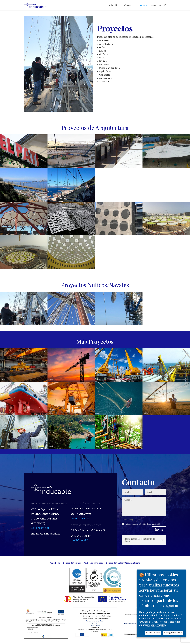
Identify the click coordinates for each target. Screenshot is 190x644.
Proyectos (142, 5)
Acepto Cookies (153, 633)
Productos (126, 5)
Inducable (113, 5)
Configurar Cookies (173, 633)
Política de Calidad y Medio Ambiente (123, 563)
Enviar (159, 530)
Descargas (156, 5)
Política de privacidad (93, 563)
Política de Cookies (72, 563)
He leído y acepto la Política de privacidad (141, 524)
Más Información (156, 625)
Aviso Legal (55, 563)
